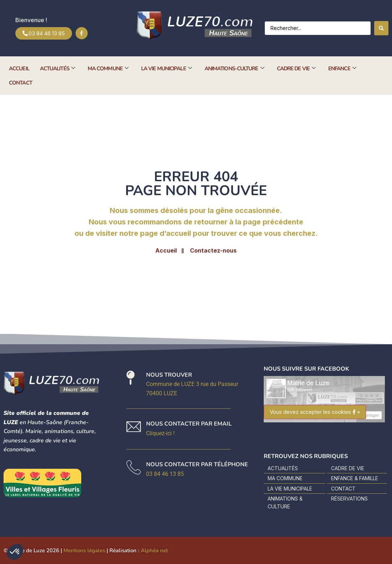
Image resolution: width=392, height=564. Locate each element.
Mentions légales (84, 550)
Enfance (342, 68)
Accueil (19, 68)
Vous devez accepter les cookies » (315, 412)
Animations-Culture (234, 68)
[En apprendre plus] (189, 429)
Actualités (57, 68)
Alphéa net (154, 550)
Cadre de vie (296, 68)
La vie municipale (166, 68)
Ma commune (108, 68)
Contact (20, 83)
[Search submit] (381, 28)
